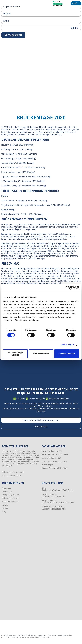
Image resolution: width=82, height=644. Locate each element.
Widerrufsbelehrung (10, 502)
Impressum (7, 488)
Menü (75, 4)
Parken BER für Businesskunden (55, 455)
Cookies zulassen (67, 354)
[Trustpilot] (58, 3)
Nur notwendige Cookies (15, 354)
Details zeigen (67, 345)
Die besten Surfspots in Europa (31, 258)
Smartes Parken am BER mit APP (55, 468)
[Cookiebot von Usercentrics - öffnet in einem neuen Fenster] (68, 288)
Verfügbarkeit (13, 35)
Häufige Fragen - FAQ (11, 495)
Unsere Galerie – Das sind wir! (54, 461)
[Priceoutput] (41, 28)
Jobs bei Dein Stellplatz (11, 476)
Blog (4, 512)
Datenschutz (7, 491)
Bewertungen (47, 465)
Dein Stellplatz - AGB (11, 498)
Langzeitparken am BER (51, 458)
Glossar (5, 508)
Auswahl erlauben (41, 354)
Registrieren (41, 427)
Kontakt (5, 505)
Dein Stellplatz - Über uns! (13, 472)
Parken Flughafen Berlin (52, 451)
